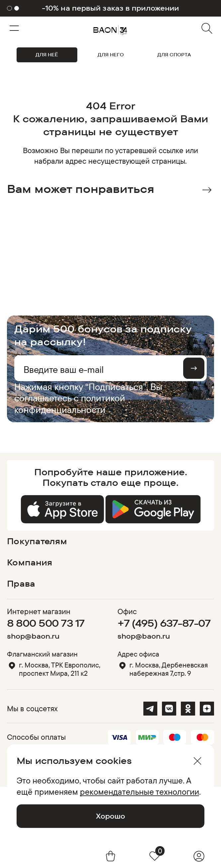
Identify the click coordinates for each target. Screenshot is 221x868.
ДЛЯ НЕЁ (47, 55)
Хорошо (110, 816)
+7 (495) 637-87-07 (164, 623)
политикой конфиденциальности (70, 404)
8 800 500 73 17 (46, 623)
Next (207, 190)
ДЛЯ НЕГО (111, 55)
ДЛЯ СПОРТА (174, 55)
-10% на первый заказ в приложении (110, 8)
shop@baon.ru (33, 636)
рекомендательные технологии (140, 792)
